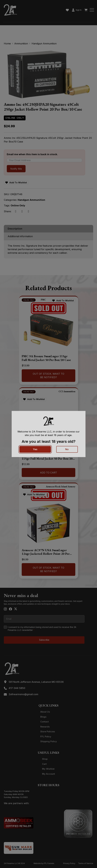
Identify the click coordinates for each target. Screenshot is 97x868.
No (67, 449)
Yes (35, 449)
